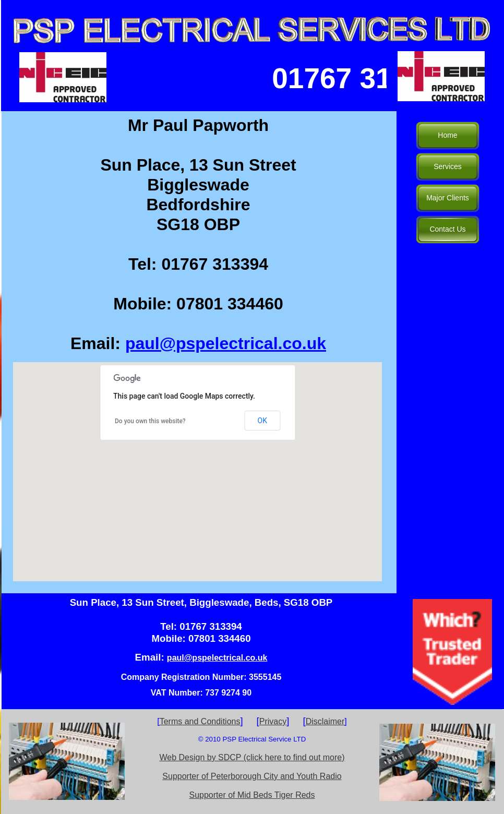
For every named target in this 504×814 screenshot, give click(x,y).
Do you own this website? (150, 421)
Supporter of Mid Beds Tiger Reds (252, 795)
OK (262, 421)
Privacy (273, 721)
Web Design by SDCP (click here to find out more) (252, 757)
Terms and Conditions (200, 721)
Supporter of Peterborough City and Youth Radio (252, 776)
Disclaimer (325, 721)
